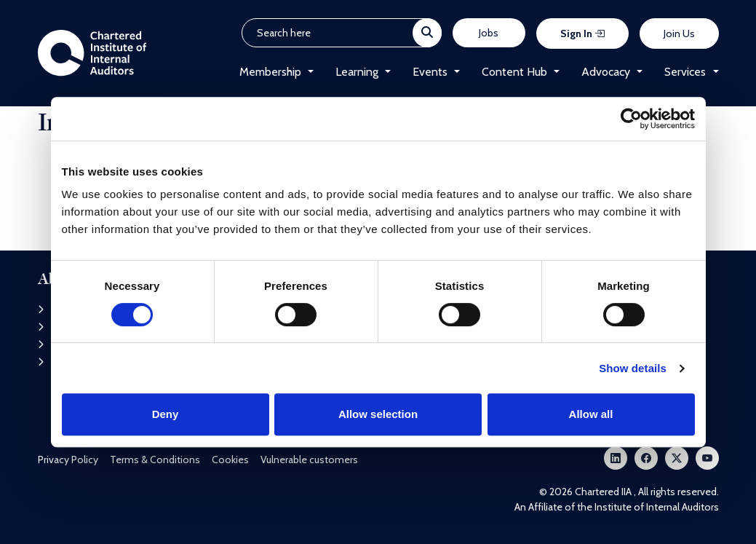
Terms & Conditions (155, 460)
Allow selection (378, 414)
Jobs (489, 33)
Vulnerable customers (309, 460)
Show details (633, 368)
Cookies (230, 460)
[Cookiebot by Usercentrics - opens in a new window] (631, 119)
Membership (270, 72)
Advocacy (606, 72)
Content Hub (514, 72)
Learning (357, 72)
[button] (307, 72)
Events (430, 72)
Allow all (591, 414)
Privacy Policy (68, 460)
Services (685, 72)
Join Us (679, 33)
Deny (166, 414)
